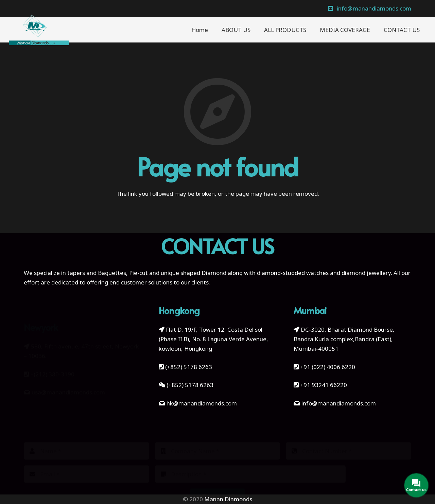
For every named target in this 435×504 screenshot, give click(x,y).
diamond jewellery (366, 273)
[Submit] (217, 486)
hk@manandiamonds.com (202, 403)
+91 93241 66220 (324, 385)
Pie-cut (138, 273)
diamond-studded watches (293, 273)
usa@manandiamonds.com (68, 381)
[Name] (86, 440)
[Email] (86, 463)
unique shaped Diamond (194, 273)
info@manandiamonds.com (338, 403)
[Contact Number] (349, 440)
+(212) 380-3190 (52, 363)
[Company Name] (218, 440)
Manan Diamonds (228, 499)
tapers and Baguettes (97, 273)
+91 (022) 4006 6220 (328, 367)
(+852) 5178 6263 (189, 367)
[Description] (250, 463)
